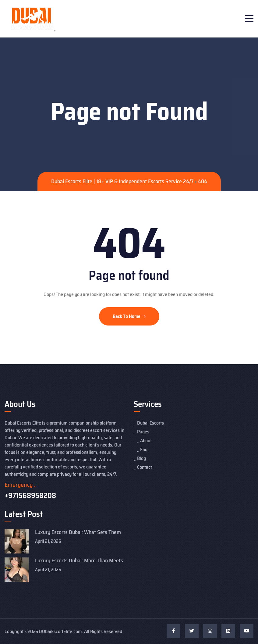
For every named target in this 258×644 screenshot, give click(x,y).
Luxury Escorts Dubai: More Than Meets (79, 560)
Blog (141, 458)
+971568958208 (30, 496)
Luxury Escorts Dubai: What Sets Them (78, 532)
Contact (145, 467)
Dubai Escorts (150, 423)
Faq (144, 449)
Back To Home (129, 316)
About (146, 441)
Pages (143, 432)
